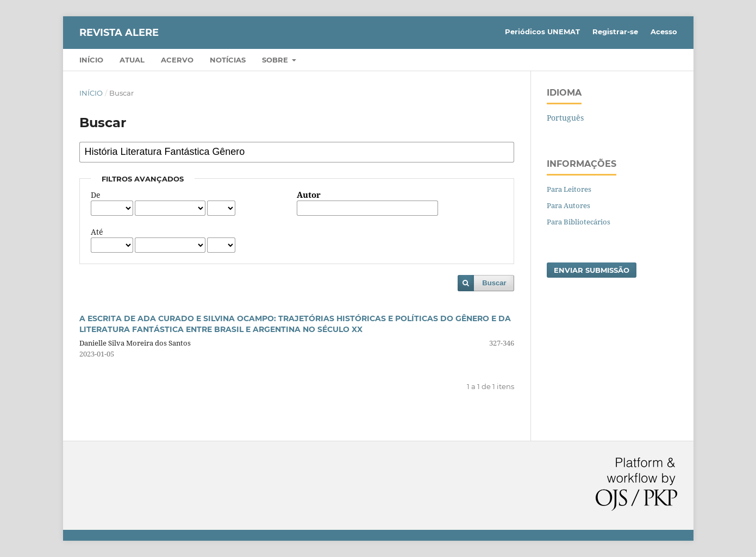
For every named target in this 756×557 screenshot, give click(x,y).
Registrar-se (615, 32)
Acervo (177, 60)
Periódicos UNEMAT (542, 32)
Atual (132, 60)
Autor (309, 195)
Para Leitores (569, 189)
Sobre (276, 60)
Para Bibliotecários (579, 222)
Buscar (494, 283)
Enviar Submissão (592, 270)
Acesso (664, 32)
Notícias (228, 60)
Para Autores (568, 205)
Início (91, 60)
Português (565, 118)
